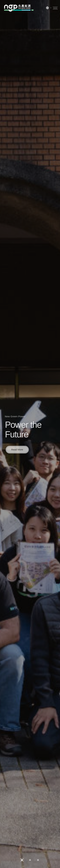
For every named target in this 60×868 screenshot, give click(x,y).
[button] (22, 860)
